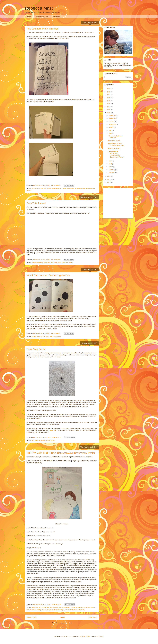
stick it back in (71, 188)
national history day (38, 610)
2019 (109, 101)
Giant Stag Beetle (36, 349)
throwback (68, 610)
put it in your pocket (45, 188)
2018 (109, 104)
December (112, 115)
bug (33, 440)
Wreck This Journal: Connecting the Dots (48, 275)
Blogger (101, 636)
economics (62, 607)
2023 (109, 89)
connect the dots (37, 336)
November (112, 118)
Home (29, 16)
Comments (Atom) (66, 623)
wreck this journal (67, 263)
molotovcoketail (85, 636)
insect (48, 440)
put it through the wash (59, 188)
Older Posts (93, 617)
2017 (109, 107)
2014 (109, 177)
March (111, 167)
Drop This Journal (36, 203)
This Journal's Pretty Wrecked (43, 29)
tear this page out (82, 188)
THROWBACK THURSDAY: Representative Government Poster (61, 453)
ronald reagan (60, 610)
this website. (53, 430)
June (110, 133)
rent (53, 610)
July (110, 130)
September (113, 124)
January (112, 173)
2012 (109, 183)
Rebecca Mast (39, 8)
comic (47, 607)
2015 (109, 113)
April (110, 164)
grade (73, 607)
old (45, 610)
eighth (68, 607)
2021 (109, 95)
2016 (109, 110)
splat (59, 263)
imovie (78, 607)
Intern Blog (57, 16)
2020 (109, 98)
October (112, 121)
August (111, 127)
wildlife (53, 440)
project (49, 610)
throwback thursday (79, 610)
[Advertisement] (118, 203)
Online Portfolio (42, 16)
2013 (109, 179)
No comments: (56, 185)
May (110, 161)
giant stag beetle (40, 440)
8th (33, 607)
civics (43, 607)
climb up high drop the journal (41, 263)
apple (36, 607)
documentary (54, 607)
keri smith (35, 188)
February (112, 170)
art (39, 607)
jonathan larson (85, 607)
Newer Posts (31, 617)
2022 (109, 92)
